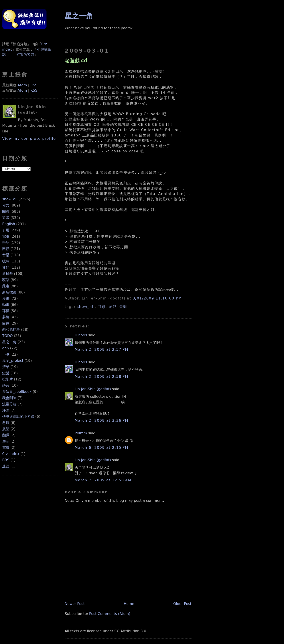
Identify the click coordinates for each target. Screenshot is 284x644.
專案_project (13, 361)
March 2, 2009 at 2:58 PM (102, 377)
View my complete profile (29, 139)
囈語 (6, 280)
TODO (7, 336)
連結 (6, 466)
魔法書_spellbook (17, 392)
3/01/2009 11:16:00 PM (157, 298)
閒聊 (6, 212)
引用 (6, 230)
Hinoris (81, 335)
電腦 (6, 236)
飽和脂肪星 (11, 330)
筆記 (6, 243)
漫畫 (6, 298)
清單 (6, 367)
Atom (22, 85)
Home (129, 604)
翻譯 (6, 435)
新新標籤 (9, 292)
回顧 (6, 249)
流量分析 (9, 404)
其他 (6, 267)
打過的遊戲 (25, 55)
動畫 (6, 305)
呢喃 (6, 261)
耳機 (6, 311)
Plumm (81, 433)
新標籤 (8, 274)
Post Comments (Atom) (110, 614)
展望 (6, 429)
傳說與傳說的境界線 (18, 417)
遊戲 (6, 218)
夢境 (6, 317)
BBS (6, 460)
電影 (6, 448)
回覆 (6, 323)
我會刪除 (9, 398)
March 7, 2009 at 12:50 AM (103, 480)
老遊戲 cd (76, 61)
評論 (6, 410)
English (9, 224)
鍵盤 (6, 373)
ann (6, 348)
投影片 (8, 379)
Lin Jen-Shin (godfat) (93, 389)
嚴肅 (6, 286)
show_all (10, 199)
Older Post (182, 604)
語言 (6, 385)
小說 (6, 354)
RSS (34, 85)
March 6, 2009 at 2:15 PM (102, 448)
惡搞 (6, 423)
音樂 (6, 255)
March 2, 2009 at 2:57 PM (102, 350)
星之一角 (9, 342)
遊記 (6, 441)
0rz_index (11, 454)
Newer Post (75, 604)
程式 (6, 205)
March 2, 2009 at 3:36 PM (102, 420)
